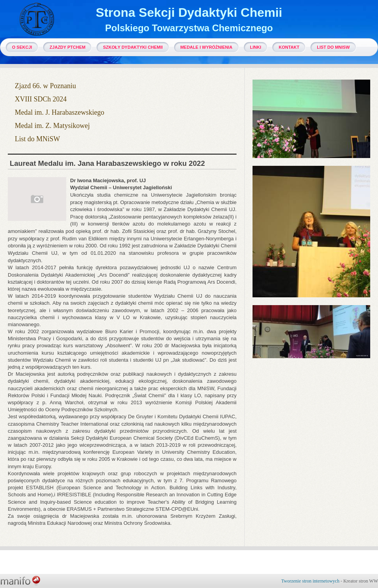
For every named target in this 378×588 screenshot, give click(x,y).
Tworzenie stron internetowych (310, 581)
